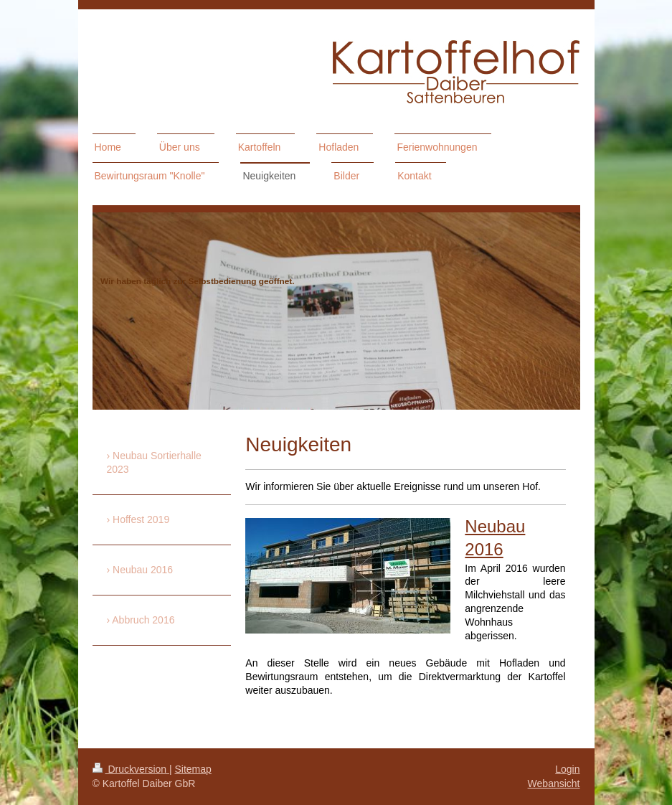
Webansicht (554, 783)
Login (567, 769)
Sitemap (193, 769)
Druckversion (131, 769)
